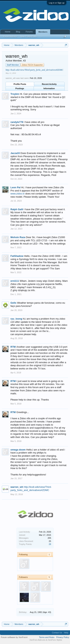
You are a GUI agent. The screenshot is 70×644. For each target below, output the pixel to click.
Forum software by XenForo (14, 637)
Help (66, 633)
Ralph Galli (17, 209)
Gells (13, 303)
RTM (13, 347)
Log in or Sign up (57, 3)
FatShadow (17, 256)
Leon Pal (15, 187)
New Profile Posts (29, 37)
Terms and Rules (47, 637)
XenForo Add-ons (38, 640)
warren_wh (17, 487)
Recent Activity (49, 84)
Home (8, 32)
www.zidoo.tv (18, 194)
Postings (20, 88)
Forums (29, 32)
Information (49, 88)
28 (50, 544)
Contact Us (57, 633)
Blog (18, 32)
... (41, 37)
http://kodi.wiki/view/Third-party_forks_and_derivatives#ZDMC (34, 70)
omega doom (18, 450)
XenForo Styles (55, 640)
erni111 (15, 281)
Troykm (15, 94)
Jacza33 (15, 153)
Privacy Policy (63, 637)
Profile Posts (20, 84)
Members (43, 32)
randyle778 (17, 122)
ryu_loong (16, 319)
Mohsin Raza (18, 237)
